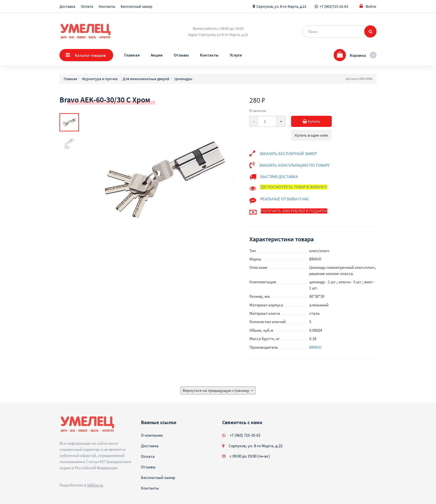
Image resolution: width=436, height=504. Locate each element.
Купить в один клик (311, 135)
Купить (317, 121)
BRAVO (315, 347)
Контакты (107, 6)
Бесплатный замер (137, 6)
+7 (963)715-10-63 (334, 6)
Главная (132, 55)
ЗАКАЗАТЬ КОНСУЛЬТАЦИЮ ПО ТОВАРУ (294, 165)
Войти (368, 6)
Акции (157, 55)
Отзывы (181, 55)
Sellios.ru (95, 485)
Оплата (87, 6)
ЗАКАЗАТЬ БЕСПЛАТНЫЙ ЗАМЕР (288, 153)
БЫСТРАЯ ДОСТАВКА (279, 177)
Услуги (236, 55)
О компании (152, 435)
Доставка (67, 6)
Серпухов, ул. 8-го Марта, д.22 (281, 6)
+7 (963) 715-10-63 (245, 435)
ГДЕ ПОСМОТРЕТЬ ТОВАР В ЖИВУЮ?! (294, 187)
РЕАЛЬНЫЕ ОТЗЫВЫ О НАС (285, 199)
